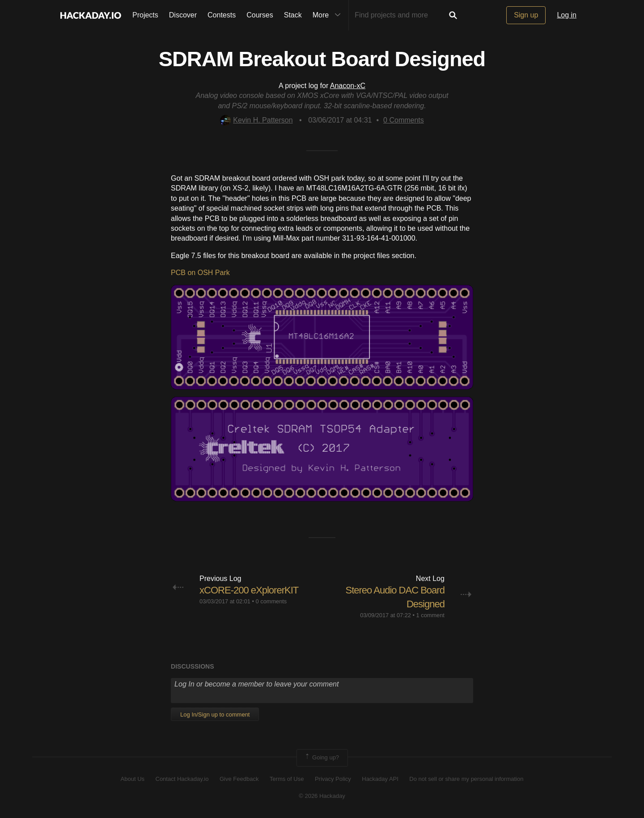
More (329, 15)
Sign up (526, 15)
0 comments (271, 601)
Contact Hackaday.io (182, 779)
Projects (145, 15)
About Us (133, 779)
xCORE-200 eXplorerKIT (249, 590)
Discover (183, 15)
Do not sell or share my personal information (466, 779)
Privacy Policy (333, 779)
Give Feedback (239, 779)
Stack (293, 15)
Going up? (322, 758)
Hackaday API (380, 779)
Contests (222, 15)
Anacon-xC (348, 86)
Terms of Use (287, 779)
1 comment (430, 615)
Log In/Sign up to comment (215, 714)
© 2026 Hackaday (322, 796)
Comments (404, 120)
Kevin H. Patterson (256, 120)
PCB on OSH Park (200, 273)
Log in (567, 15)
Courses (260, 15)
